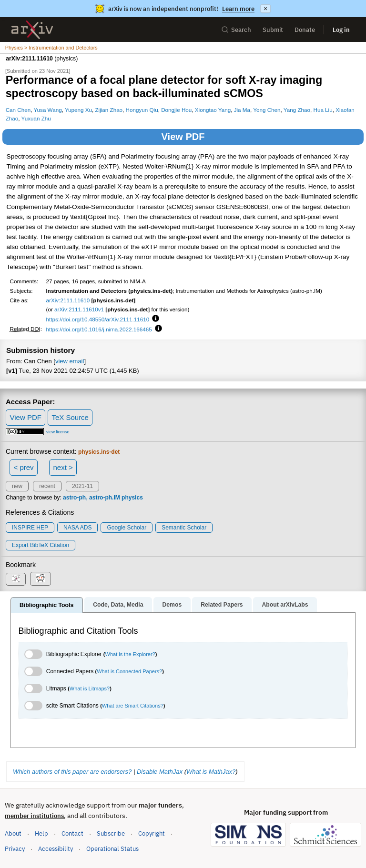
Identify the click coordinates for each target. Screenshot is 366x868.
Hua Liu (323, 110)
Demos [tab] (172, 605)
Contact (72, 833)
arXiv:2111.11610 (68, 300)
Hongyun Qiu (142, 110)
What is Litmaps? (90, 688)
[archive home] (32, 30)
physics (132, 498)
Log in (341, 30)
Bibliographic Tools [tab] (46, 605)
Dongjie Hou (176, 110)
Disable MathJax (160, 772)
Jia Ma (242, 110)
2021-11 (82, 486)
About (13, 833)
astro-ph (74, 498)
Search (236, 30)
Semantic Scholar (184, 528)
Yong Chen (267, 110)
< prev (24, 467)
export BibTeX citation (41, 545)
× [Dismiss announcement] (265, 9)
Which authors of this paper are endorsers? (72, 772)
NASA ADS (77, 528)
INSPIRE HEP (30, 528)
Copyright (152, 833)
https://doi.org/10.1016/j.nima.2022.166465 (99, 329)
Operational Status (112, 848)
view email (70, 361)
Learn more (238, 9)
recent (47, 486)
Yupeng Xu (78, 110)
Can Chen (18, 110)
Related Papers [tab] (222, 605)
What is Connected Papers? (129, 671)
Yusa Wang (47, 110)
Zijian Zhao (109, 110)
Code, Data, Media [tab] (118, 605)
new (17, 486)
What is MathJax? (211, 772)
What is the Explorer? (130, 654)
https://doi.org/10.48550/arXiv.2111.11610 (98, 319)
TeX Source (70, 417)
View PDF (183, 137)
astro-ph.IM (105, 498)
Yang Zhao (297, 110)
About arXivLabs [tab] (285, 605)
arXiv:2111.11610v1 (79, 309)
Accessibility (56, 849)
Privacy (15, 849)
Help (41, 833)
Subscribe (111, 833)
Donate (305, 30)
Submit (273, 30)
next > (63, 467)
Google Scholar (127, 528)
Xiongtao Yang (213, 110)
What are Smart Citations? (133, 706)
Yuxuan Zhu (36, 118)
